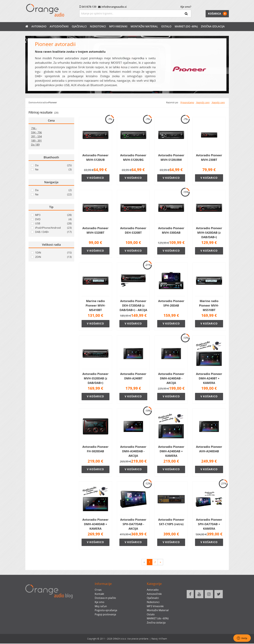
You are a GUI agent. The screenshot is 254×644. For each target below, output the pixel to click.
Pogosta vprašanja (106, 611)
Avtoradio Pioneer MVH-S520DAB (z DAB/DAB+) (95, 378)
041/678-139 (89, 7)
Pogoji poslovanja (105, 615)
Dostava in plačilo (105, 598)
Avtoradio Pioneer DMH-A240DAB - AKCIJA (171, 378)
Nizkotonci (98, 26)
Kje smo (100, 603)
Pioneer (53, 102)
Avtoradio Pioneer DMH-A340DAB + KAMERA (95, 524)
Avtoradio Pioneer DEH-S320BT (133, 230)
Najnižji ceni (203, 102)
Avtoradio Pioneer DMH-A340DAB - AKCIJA (133, 451)
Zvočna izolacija (213, 26)
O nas (98, 590)
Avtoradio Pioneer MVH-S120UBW (171, 157)
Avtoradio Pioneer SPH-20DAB (171, 303)
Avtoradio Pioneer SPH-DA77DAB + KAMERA (209, 524)
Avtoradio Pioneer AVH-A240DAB (209, 449)
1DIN (53, 253)
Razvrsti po (172, 102)
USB (53, 224)
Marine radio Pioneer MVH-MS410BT (96, 306)
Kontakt (99, 594)
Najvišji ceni (218, 102)
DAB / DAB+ (53, 232)
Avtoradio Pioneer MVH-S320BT (95, 230)
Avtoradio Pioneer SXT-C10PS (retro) (171, 522)
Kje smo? (186, 7)
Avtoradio (39, 26)
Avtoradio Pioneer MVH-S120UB (95, 157)
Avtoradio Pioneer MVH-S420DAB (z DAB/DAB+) (209, 233)
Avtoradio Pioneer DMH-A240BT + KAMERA (209, 378)
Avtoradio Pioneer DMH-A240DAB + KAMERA (171, 451)
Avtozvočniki (59, 26)
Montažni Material (144, 26)
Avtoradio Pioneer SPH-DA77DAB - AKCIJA (133, 524)
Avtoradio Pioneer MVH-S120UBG (133, 157)
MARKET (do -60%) (186, 26)
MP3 (53, 215)
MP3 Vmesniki (118, 26)
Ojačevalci (79, 26)
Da (53, 165)
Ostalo (166, 26)
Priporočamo (187, 102)
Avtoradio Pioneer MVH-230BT (209, 157)
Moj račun (101, 607)
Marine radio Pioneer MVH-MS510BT (209, 306)
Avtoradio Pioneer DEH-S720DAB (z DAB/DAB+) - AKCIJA (133, 306)
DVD (53, 219)
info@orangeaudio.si (114, 7)
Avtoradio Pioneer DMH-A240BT (133, 376)
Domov (32, 102)
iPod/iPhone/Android (53, 228)
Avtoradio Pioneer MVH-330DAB (171, 230)
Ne (53, 170)
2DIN (53, 257)
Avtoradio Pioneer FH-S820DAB (95, 449)
